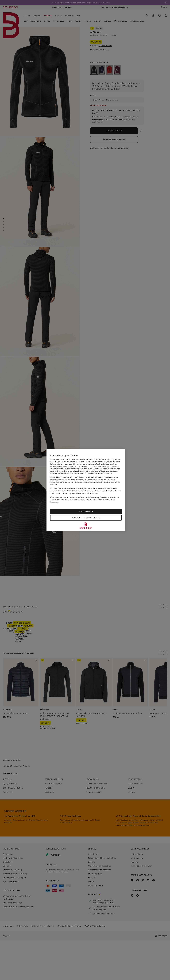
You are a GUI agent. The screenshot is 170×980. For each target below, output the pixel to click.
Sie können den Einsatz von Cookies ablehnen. (80, 493)
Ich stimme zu (86, 512)
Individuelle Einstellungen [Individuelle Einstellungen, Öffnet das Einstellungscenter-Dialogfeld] (86, 518)
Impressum (54, 502)
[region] (86, 490)
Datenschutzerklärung (105, 499)
